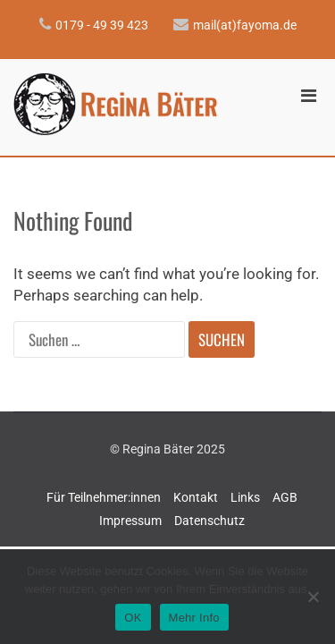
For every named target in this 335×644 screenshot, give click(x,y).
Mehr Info (194, 618)
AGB (285, 497)
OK (133, 618)
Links (245, 497)
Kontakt (196, 497)
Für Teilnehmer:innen (104, 497)
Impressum (130, 521)
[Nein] (313, 597)
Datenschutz (209, 521)
